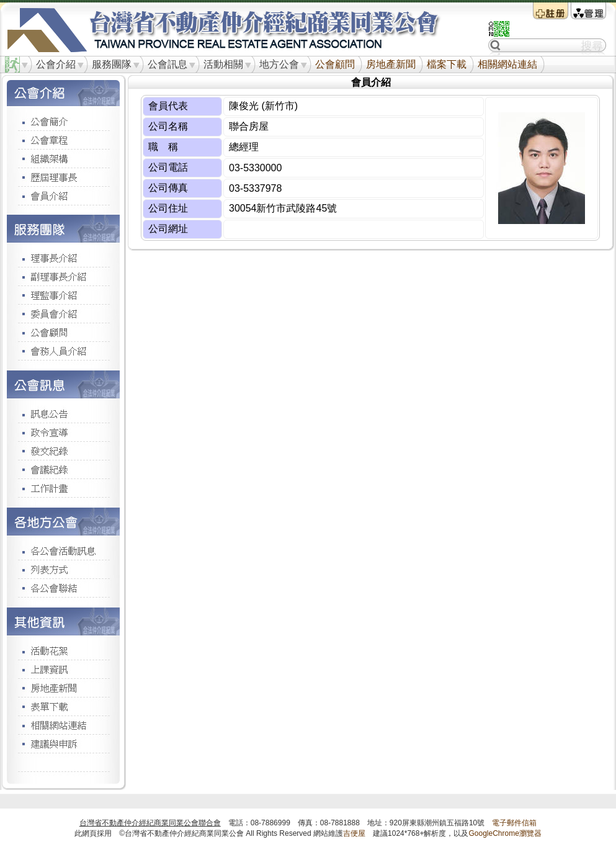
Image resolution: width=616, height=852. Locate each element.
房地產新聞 (391, 64)
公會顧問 (335, 64)
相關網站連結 (507, 64)
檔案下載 (447, 64)
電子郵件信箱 (514, 823)
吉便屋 (354, 833)
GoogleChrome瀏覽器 (505, 833)
